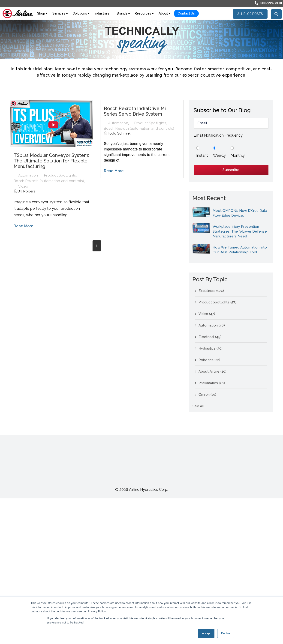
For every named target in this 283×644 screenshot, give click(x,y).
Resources (143, 13)
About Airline (212, 371)
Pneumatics (212, 383)
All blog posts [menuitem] (250, 14)
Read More (23, 226)
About (163, 13)
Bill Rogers (26, 191)
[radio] (202, 152)
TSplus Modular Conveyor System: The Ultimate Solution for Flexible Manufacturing (51, 161)
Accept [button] (206, 633)
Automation (28, 175)
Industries (102, 13)
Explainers (211, 291)
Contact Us (186, 13)
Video (23, 186)
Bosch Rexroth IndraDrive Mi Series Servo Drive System (135, 111)
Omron (207, 395)
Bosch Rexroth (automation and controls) (49, 181)
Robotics (209, 360)
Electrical (210, 337)
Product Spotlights (60, 175)
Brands (122, 13)
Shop (41, 13)
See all (198, 406)
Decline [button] (226, 633)
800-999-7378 (271, 3)
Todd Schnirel (119, 133)
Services (59, 13)
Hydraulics (211, 348)
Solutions (80, 13)
